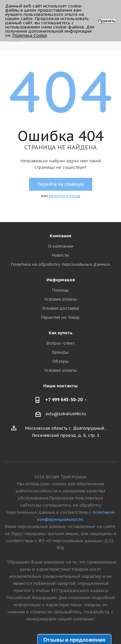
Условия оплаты (61, 299)
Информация (61, 280)
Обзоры (60, 361)
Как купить (61, 333)
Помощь (61, 290)
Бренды (60, 352)
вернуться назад (65, 196)
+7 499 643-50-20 (64, 400)
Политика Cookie (30, 35)
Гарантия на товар (60, 317)
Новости (60, 255)
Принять (107, 21)
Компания (60, 236)
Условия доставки (60, 308)
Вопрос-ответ (60, 343)
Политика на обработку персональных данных (60, 264)
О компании (61, 246)
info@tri (55, 414)
